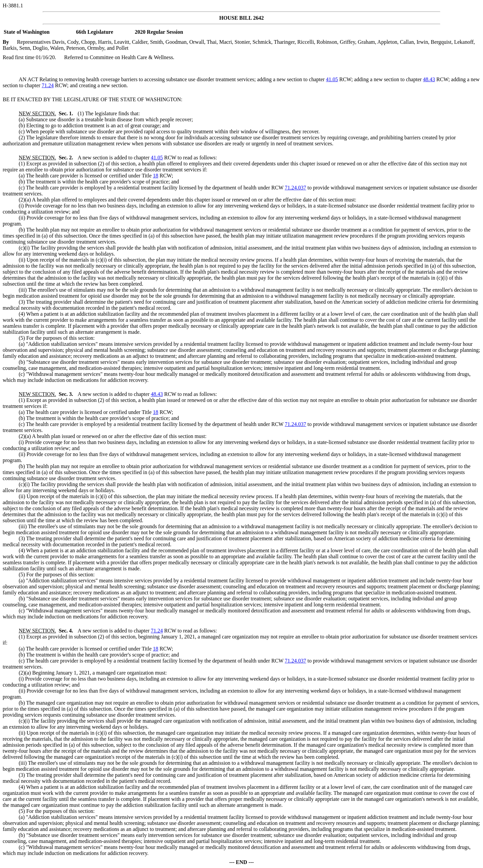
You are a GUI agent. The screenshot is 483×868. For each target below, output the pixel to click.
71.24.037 (295, 188)
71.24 (48, 85)
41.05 (332, 79)
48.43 (429, 79)
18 (156, 176)
